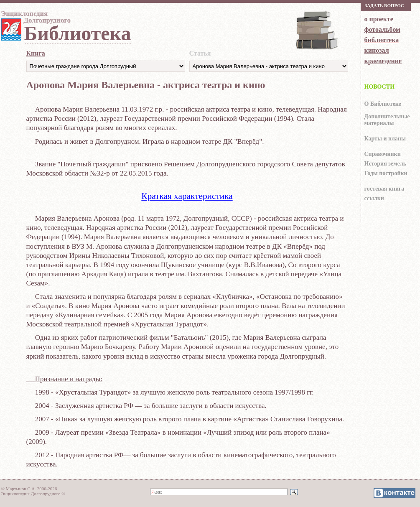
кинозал (377, 50)
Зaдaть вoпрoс (384, 5)
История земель (386, 164)
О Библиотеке (383, 104)
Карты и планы (385, 139)
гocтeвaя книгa (384, 189)
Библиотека (78, 33)
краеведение (383, 61)
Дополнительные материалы (387, 120)
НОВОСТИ (380, 87)
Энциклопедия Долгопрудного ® (33, 494)
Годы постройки (386, 173)
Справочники (383, 154)
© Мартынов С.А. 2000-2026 (29, 489)
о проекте (379, 19)
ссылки (374, 198)
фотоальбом (382, 29)
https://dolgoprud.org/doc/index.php (269, 66)
